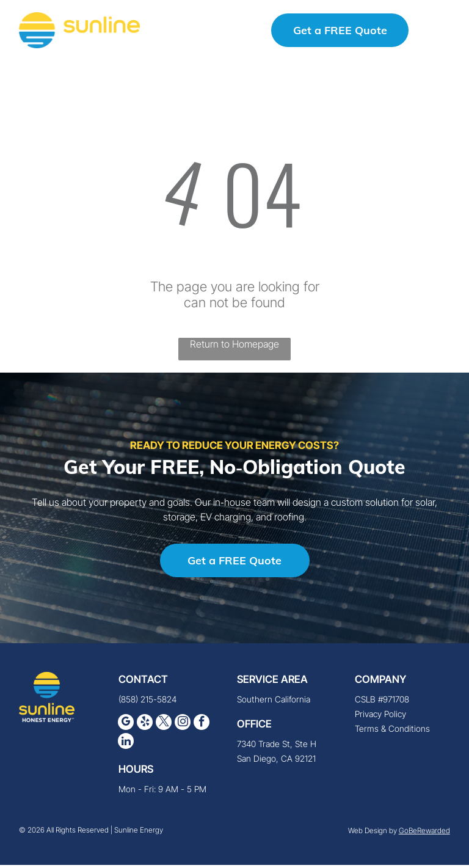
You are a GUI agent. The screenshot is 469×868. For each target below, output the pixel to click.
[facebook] (202, 727)
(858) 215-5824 (147, 702)
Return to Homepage (234, 347)
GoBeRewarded (424, 834)
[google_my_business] (126, 727)
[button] (440, 32)
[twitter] (164, 727)
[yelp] (145, 727)
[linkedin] (126, 746)
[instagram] (183, 727)
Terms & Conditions (392, 731)
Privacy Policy (380, 717)
